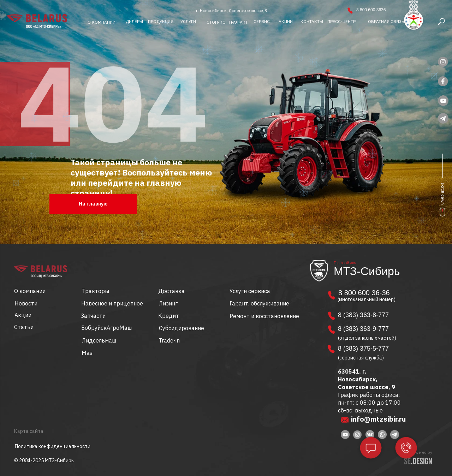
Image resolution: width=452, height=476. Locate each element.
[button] (386, 22)
